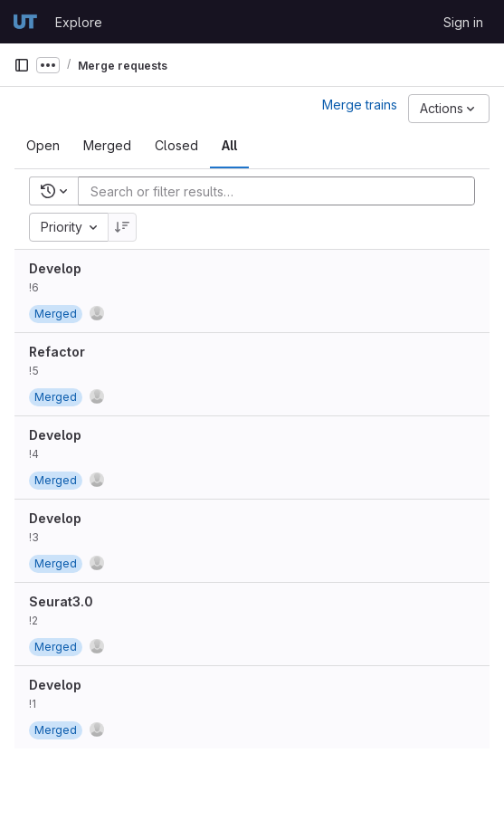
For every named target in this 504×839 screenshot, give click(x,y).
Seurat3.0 (61, 601)
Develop (55, 268)
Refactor (57, 352)
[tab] (43, 146)
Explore (79, 22)
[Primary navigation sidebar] (22, 65)
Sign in (463, 22)
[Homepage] (25, 22)
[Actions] (449, 109)
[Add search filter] (282, 191)
